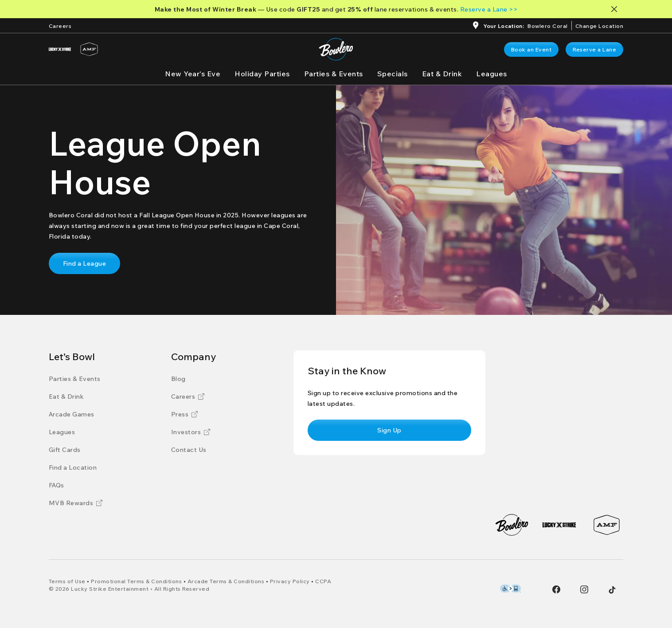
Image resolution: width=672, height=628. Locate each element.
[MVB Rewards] (76, 503)
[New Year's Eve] (193, 74)
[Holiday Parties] (262, 74)
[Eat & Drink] (442, 74)
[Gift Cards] (65, 450)
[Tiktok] (612, 590)
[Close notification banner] (616, 9)
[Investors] (191, 432)
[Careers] (60, 25)
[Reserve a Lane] (594, 49)
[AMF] (89, 49)
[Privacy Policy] (290, 581)
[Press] (185, 414)
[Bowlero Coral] (548, 27)
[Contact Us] (189, 450)
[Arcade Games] (72, 414)
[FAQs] (57, 485)
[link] (531, 49)
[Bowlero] (512, 525)
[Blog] (178, 379)
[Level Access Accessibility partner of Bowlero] (510, 589)
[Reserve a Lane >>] (489, 9)
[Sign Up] (389, 430)
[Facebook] (556, 589)
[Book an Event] (531, 49)
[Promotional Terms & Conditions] (136, 581)
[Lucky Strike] (60, 49)
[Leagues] (492, 74)
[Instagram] (584, 589)
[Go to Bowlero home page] (336, 49)
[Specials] (393, 74)
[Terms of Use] (67, 581)
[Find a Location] (73, 467)
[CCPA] (323, 581)
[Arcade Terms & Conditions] (226, 581)
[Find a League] (85, 263)
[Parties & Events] (334, 74)
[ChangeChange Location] (600, 25)
